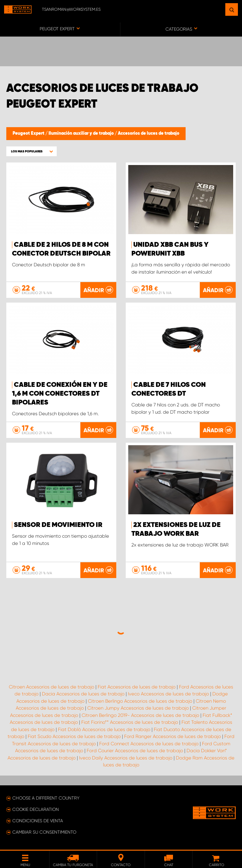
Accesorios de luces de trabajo (149, 133)
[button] (32, 151)
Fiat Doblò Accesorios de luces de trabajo (104, 729)
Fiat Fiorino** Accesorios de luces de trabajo (130, 722)
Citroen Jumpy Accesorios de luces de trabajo (138, 708)
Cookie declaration (36, 809)
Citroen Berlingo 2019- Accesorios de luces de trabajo (140, 715)
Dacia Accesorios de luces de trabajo (83, 694)
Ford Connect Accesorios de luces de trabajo (149, 744)
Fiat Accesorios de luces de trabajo (137, 687)
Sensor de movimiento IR (58, 525)
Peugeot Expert (29, 133)
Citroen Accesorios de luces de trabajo (52, 687)
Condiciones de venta (38, 821)
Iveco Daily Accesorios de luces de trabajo (126, 758)
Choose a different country (46, 798)
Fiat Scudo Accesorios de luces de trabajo (74, 736)
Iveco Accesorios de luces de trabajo (168, 694)
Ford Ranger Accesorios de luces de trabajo (173, 736)
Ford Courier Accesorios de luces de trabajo (135, 751)
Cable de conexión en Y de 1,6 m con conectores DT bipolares (60, 394)
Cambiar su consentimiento (44, 832)
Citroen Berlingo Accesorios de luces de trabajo (140, 701)
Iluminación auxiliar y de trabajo (82, 133)
